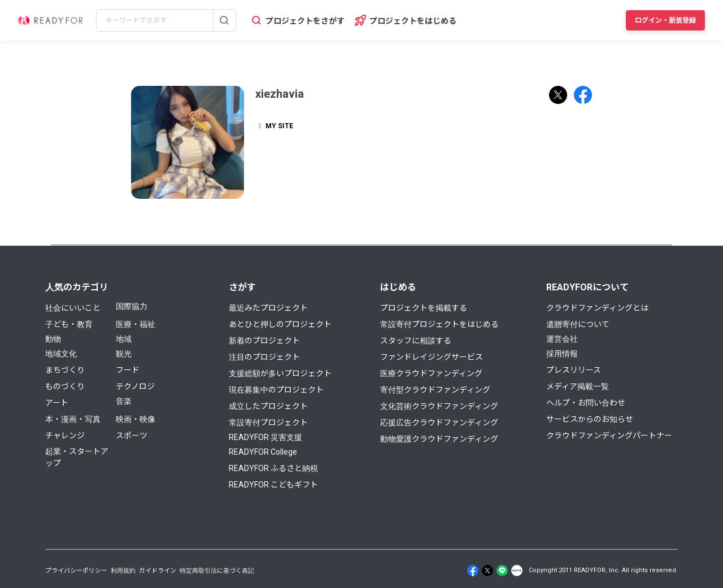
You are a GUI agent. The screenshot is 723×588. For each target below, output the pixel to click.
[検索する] (224, 20)
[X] (487, 570)
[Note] (517, 570)
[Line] (502, 570)
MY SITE (274, 126)
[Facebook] (473, 570)
